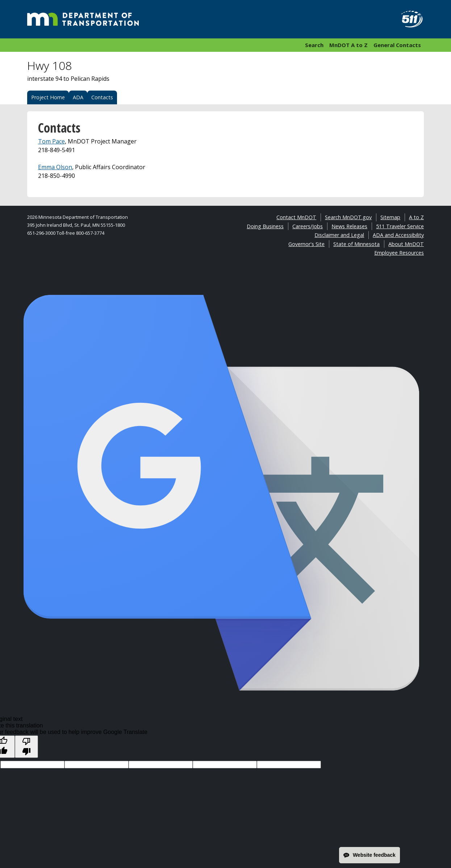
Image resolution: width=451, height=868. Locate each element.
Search (314, 45)
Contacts (102, 97)
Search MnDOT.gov (348, 217)
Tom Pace (51, 141)
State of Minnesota (356, 244)
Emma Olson (55, 167)
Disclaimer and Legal (339, 235)
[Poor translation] (26, 747)
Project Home (48, 97)
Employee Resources (399, 253)
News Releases (349, 226)
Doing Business (265, 226)
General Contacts (397, 45)
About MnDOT (406, 244)
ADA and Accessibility (398, 235)
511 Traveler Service (400, 226)
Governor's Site (306, 244)
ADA (78, 97)
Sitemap (390, 217)
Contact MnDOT (296, 217)
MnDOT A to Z (348, 45)
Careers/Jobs (308, 226)
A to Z (416, 217)
